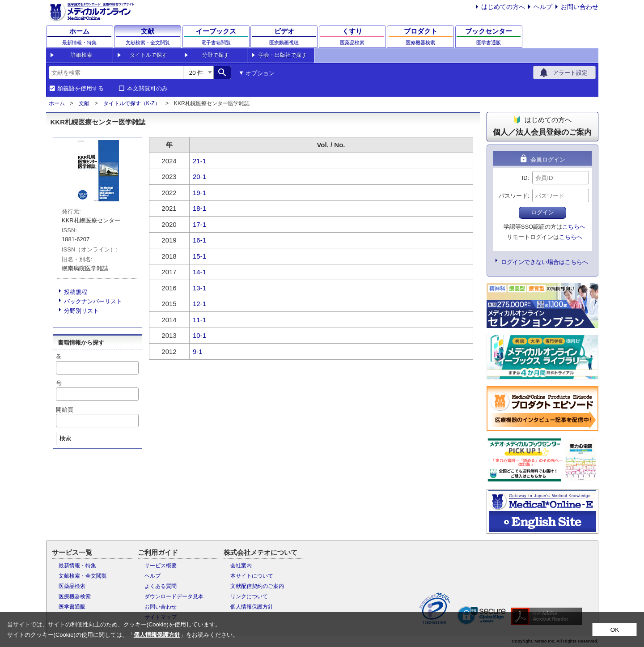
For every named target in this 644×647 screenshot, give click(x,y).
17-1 (199, 224)
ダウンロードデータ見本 (174, 596)
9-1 (198, 351)
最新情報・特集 (77, 566)
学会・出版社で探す (283, 55)
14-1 (199, 272)
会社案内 (241, 566)
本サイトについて (252, 576)
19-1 (199, 193)
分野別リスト (81, 311)
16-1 (199, 240)
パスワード (513, 196)
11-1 (199, 320)
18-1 (199, 208)
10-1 (199, 335)
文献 (84, 103)
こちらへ (574, 227)
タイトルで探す (148, 55)
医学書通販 (72, 607)
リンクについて (249, 596)
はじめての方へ (503, 7)
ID (525, 178)
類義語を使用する (80, 89)
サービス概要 (161, 566)
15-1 (199, 256)
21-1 (199, 161)
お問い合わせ (580, 7)
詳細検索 (81, 55)
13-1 (199, 288)
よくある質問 (161, 586)
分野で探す (216, 55)
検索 (65, 438)
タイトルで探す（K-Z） (132, 103)
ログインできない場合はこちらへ (544, 262)
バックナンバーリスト (93, 301)
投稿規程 (76, 292)
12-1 (199, 304)
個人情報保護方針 (252, 607)
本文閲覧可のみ (147, 89)
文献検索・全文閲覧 (83, 576)
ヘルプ (543, 7)
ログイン (542, 212)
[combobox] (116, 72)
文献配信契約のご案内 (257, 586)
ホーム (57, 103)
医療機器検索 (75, 596)
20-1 (199, 177)
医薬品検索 (72, 586)
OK (615, 630)
